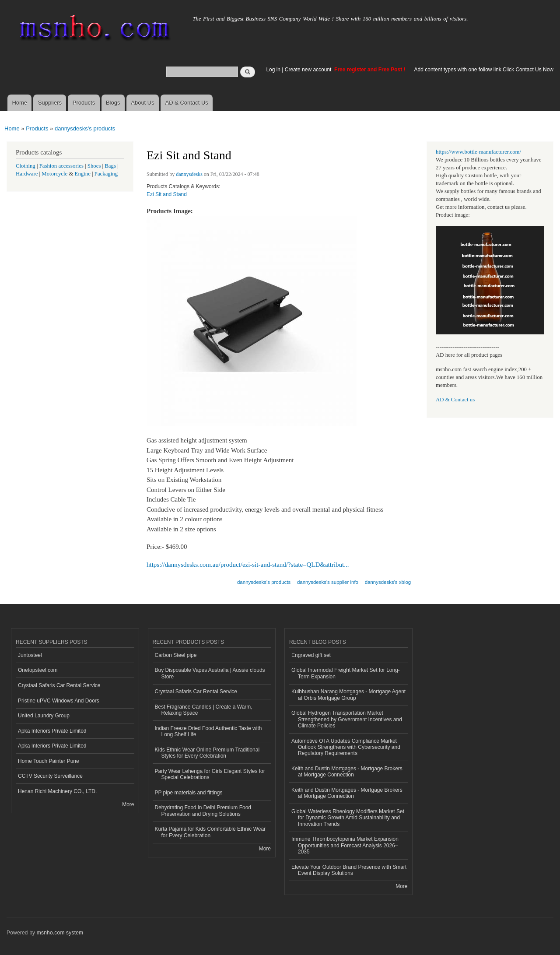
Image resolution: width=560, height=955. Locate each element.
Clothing (26, 166)
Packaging (106, 174)
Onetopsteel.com (38, 670)
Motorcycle (54, 174)
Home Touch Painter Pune (49, 761)
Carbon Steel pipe (176, 655)
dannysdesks (189, 174)
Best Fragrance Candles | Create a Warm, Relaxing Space (204, 710)
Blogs (113, 103)
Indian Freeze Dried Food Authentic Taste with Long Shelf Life (208, 731)
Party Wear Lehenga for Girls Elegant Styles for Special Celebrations (210, 774)
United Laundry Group (44, 716)
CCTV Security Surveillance (50, 776)
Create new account (309, 70)
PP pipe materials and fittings (189, 793)
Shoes (94, 166)
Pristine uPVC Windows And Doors (59, 701)
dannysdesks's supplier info (328, 582)
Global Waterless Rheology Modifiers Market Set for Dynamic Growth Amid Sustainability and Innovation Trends (348, 818)
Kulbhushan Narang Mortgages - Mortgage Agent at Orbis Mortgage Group (348, 695)
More (128, 804)
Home (19, 103)
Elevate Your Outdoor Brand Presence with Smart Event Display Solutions (349, 870)
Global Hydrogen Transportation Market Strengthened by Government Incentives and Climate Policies (347, 719)
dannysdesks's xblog (388, 582)
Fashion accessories (61, 166)
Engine (83, 174)
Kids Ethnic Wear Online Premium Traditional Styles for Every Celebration (207, 753)
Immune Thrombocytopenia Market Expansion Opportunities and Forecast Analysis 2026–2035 (345, 845)
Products (84, 103)
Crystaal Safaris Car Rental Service (59, 685)
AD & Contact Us (187, 103)
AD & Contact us (455, 400)
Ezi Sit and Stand (167, 194)
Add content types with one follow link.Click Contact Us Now (484, 70)
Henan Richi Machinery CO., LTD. (57, 791)
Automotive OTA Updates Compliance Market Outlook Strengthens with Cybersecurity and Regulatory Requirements (346, 747)
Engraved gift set (311, 655)
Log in (273, 70)
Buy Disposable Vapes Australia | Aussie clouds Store (210, 673)
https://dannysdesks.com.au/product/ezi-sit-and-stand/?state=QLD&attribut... (248, 565)
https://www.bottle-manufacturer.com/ (478, 152)
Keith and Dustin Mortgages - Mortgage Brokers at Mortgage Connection (347, 772)
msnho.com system (60, 933)
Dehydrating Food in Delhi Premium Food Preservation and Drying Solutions (203, 811)
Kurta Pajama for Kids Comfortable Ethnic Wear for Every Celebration (210, 832)
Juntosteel (30, 655)
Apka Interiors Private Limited (52, 731)
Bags (110, 166)
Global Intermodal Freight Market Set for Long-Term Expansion (346, 673)
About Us (142, 103)
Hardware (27, 174)
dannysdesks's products (85, 128)
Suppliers (50, 103)
